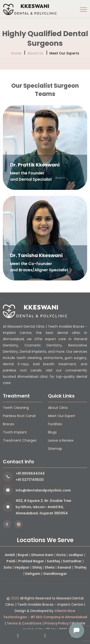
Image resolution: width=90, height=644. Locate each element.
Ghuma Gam (42, 555)
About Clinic (58, 408)
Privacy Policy (57, 623)
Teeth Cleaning (16, 408)
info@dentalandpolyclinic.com (43, 490)
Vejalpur (22, 567)
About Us (35, 53)
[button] (84, 10)
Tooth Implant (15, 432)
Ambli (10, 555)
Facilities (55, 424)
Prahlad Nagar (31, 561)
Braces (9, 424)
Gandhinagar (55, 574)
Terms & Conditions (24, 623)
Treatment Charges (20, 440)
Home (16, 53)
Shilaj (37, 567)
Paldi (11, 561)
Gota (61, 555)
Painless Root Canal (19, 416)
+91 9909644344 (30, 473)
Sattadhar (72, 561)
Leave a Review (61, 440)
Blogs (52, 432)
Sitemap (55, 449)
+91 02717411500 (30, 480)
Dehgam (33, 574)
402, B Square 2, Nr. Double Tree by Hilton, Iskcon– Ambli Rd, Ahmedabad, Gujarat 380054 (43, 507)
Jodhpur (76, 555)
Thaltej (80, 567)
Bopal (23, 555)
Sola (8, 567)
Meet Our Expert (62, 416)
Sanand (64, 567)
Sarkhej (53, 561)
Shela (50, 567)
